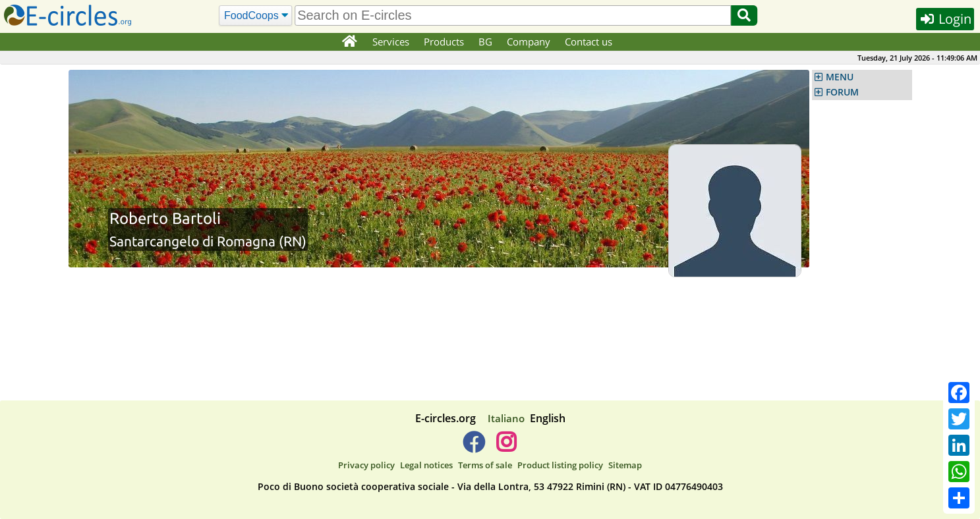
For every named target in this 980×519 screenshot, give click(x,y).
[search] (513, 15)
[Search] (256, 16)
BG (485, 41)
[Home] (350, 42)
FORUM (842, 92)
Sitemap (625, 465)
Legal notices (426, 465)
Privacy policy (366, 465)
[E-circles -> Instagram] (506, 447)
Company (529, 41)
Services (391, 41)
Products (444, 41)
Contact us (589, 41)
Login (945, 19)
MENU (840, 77)
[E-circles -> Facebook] (474, 447)
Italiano (506, 418)
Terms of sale (485, 465)
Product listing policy (560, 465)
